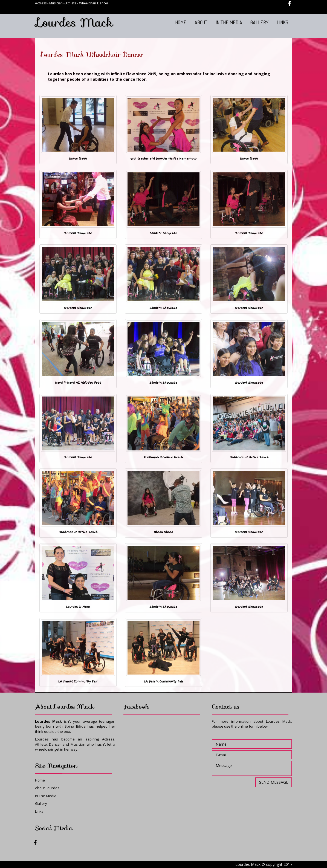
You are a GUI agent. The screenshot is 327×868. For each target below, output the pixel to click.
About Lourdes (47, 788)
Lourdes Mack (75, 22)
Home (40, 780)
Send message (274, 782)
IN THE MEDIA (229, 22)
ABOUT (201, 22)
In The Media (46, 796)
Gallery (41, 803)
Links (39, 811)
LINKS (282, 22)
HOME (181, 22)
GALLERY (259, 22)
